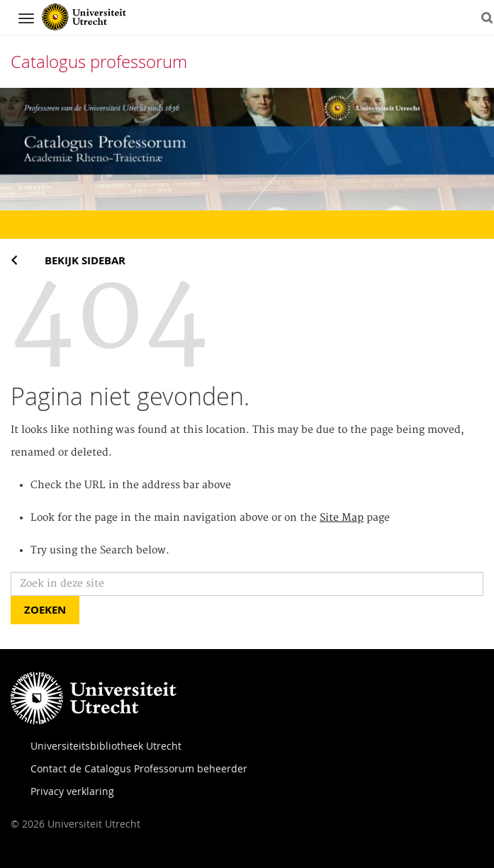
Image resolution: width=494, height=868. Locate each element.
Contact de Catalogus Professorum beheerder (139, 768)
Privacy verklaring (72, 791)
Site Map (342, 518)
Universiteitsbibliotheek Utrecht (106, 746)
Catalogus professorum (99, 62)
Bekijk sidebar (85, 260)
